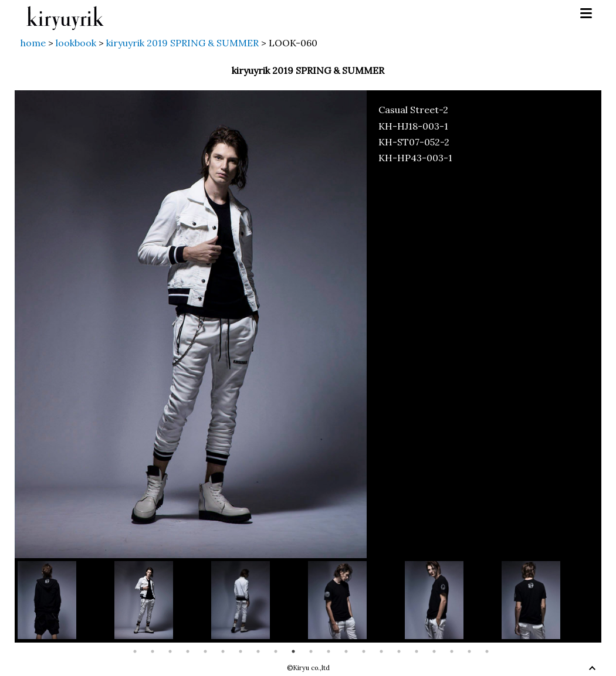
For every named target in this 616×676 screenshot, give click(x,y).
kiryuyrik (65, 14)
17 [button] (417, 651)
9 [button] (276, 651)
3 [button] (170, 651)
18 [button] (434, 651)
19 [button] (452, 651)
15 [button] (381, 651)
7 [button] (241, 651)
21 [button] (487, 651)
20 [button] (469, 651)
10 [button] (293, 651)
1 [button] (135, 651)
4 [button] (188, 651)
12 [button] (329, 651)
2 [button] (153, 651)
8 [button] (258, 651)
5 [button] (205, 651)
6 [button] (223, 651)
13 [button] (346, 651)
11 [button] (311, 651)
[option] (66, 600)
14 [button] (364, 651)
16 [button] (399, 651)
